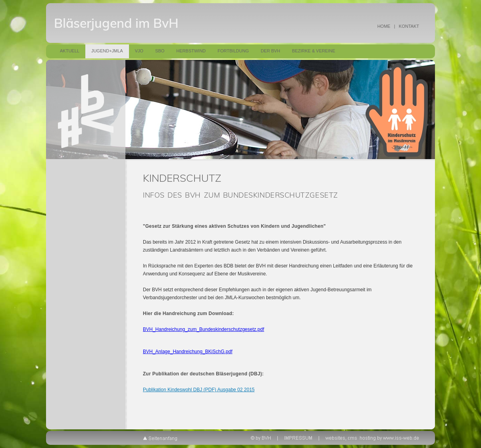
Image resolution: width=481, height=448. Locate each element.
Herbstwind (191, 51)
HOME (384, 26)
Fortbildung (233, 51)
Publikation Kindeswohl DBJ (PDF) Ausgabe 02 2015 (199, 390)
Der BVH (270, 51)
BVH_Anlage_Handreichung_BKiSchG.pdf (188, 352)
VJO (139, 51)
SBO (160, 51)
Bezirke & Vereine (314, 51)
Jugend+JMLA (107, 51)
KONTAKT (409, 26)
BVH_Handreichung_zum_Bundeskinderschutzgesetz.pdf (204, 329)
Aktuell (70, 51)
